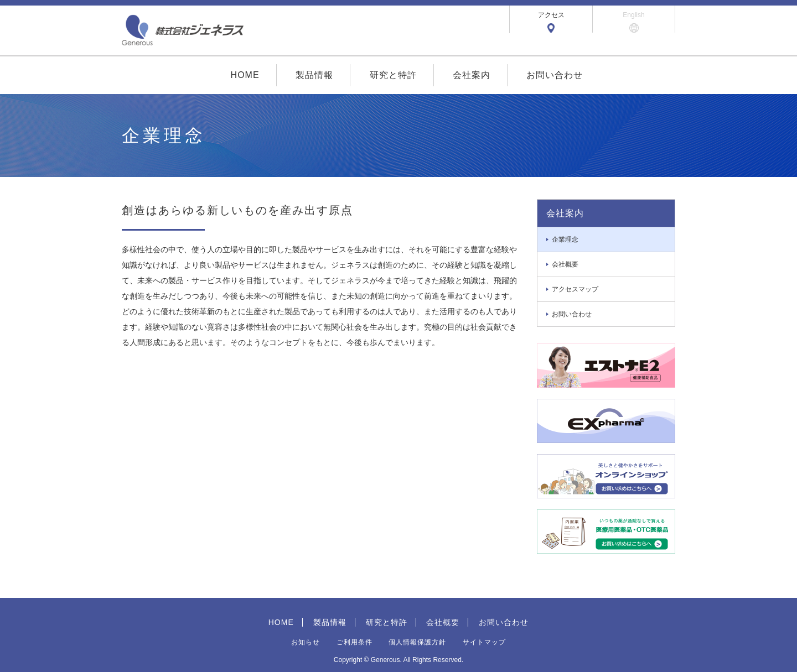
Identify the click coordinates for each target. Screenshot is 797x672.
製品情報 (314, 75)
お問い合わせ (555, 75)
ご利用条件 (354, 642)
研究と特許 (393, 75)
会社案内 (472, 75)
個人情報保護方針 (417, 642)
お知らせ (306, 642)
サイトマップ (484, 642)
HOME (245, 75)
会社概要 (443, 622)
